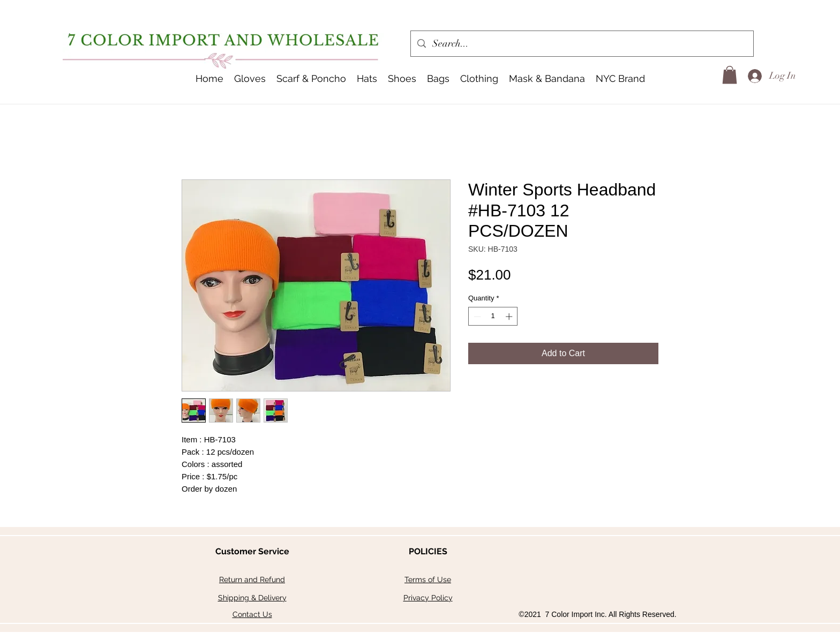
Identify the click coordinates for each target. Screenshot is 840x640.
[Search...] (582, 44)
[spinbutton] (493, 317)
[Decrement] (476, 317)
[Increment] (510, 317)
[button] (367, 79)
